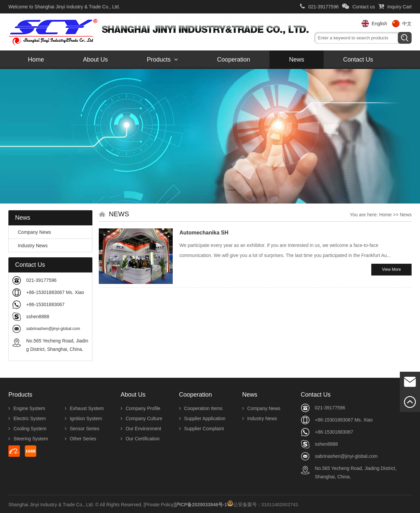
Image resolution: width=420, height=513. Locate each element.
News (297, 60)
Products (162, 60)
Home (36, 60)
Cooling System (27, 429)
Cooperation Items (201, 408)
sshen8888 (38, 317)
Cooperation (234, 60)
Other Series (81, 439)
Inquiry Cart (395, 7)
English (379, 24)
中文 (407, 24)
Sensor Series (82, 429)
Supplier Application (202, 418)
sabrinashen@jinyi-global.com (53, 329)
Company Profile (141, 408)
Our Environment (141, 429)
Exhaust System (84, 408)
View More (391, 269)
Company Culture (141, 418)
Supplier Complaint (201, 429)
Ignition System (83, 418)
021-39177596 (319, 7)
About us (95, 60)
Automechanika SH (204, 233)
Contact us (359, 7)
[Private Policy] (159, 505)
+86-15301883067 (45, 304)
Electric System (27, 418)
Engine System (27, 408)
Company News (32, 232)
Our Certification (140, 439)
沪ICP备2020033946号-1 (201, 505)
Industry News (30, 246)
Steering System (28, 439)
